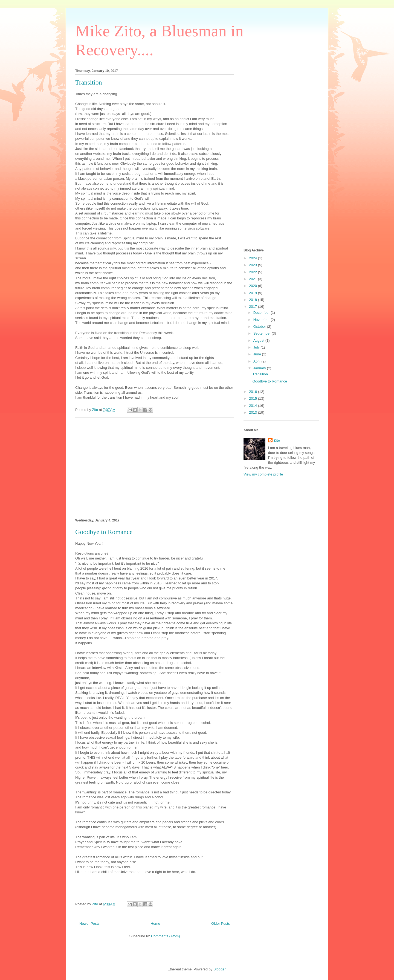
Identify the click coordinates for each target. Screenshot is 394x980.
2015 (254, 398)
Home (156, 924)
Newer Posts (89, 924)
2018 (254, 300)
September (263, 333)
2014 (254, 406)
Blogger (219, 969)
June (258, 354)
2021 (254, 279)
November (262, 320)
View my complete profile (263, 474)
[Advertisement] (155, 467)
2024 (254, 258)
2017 (254, 307)
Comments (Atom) (165, 936)
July (257, 347)
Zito (277, 440)
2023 (254, 265)
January (260, 368)
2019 (254, 293)
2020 (254, 286)
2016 (254, 392)
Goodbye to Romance (104, 532)
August (259, 340)
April (257, 361)
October (260, 327)
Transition (89, 82)
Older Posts (221, 924)
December (262, 313)
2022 (254, 272)
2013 (254, 412)
